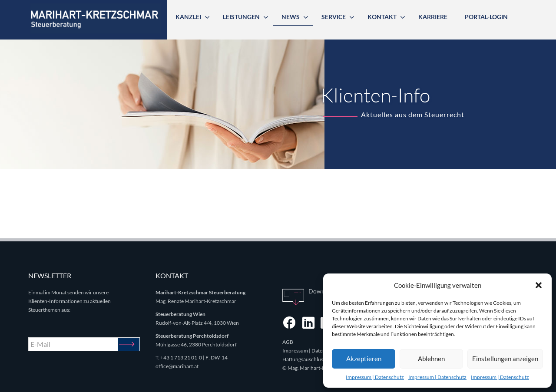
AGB (288, 342)
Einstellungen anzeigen (505, 359)
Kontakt (382, 17)
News (291, 17)
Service (334, 17)
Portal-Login (486, 17)
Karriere (433, 17)
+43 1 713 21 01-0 (181, 357)
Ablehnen (431, 359)
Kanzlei (188, 17)
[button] (539, 285)
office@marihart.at (177, 366)
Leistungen (241, 17)
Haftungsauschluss (304, 359)
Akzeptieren (364, 359)
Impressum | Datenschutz (375, 377)
